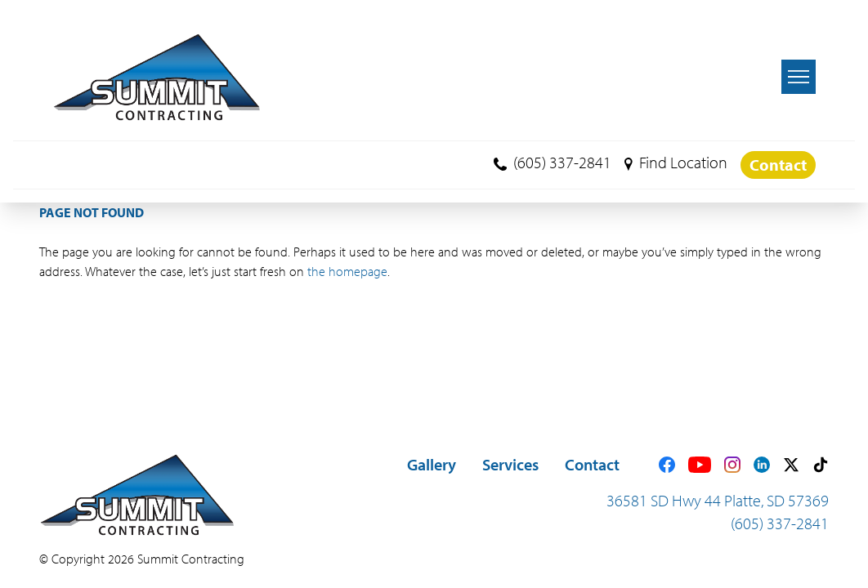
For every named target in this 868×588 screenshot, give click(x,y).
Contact (778, 165)
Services (510, 464)
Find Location (676, 162)
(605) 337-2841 (553, 162)
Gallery (432, 464)
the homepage (347, 271)
